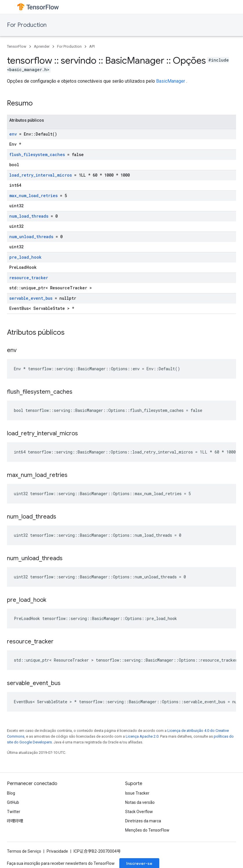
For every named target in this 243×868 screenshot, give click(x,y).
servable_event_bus (31, 298)
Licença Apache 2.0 (142, 736)
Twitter (14, 812)
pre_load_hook (25, 257)
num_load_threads (29, 216)
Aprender (42, 46)
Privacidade (57, 851)
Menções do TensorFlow (147, 830)
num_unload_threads (31, 237)
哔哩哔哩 (15, 821)
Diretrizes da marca (143, 821)
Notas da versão (140, 802)
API (92, 46)
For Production (27, 25)
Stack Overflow (139, 812)
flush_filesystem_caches (37, 154)
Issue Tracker (137, 793)
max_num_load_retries (33, 196)
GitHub (13, 802)
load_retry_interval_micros (41, 175)
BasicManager (171, 81)
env (13, 134)
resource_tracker (29, 278)
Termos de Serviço (24, 851)
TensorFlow (17, 46)
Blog (11, 793)
